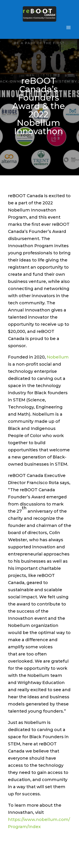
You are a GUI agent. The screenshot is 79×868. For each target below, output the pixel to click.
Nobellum (58, 357)
